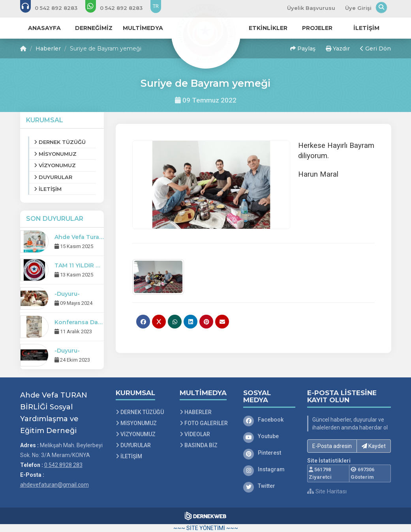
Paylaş (303, 49)
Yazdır (338, 49)
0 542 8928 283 (63, 465)
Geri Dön (375, 49)
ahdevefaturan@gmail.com (54, 485)
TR (156, 6)
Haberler (48, 49)
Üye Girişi (358, 8)
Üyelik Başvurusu (311, 8)
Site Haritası (327, 491)
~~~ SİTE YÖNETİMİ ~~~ (206, 528)
